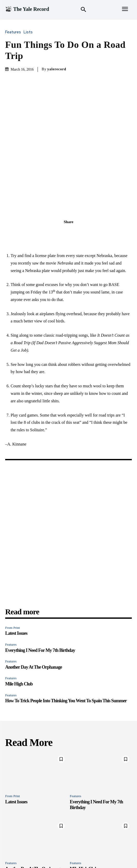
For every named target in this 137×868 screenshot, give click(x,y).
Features (14, 32)
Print (64, 853)
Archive (126, 853)
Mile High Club (19, 642)
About (111, 853)
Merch (97, 853)
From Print (13, 586)
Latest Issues (16, 591)
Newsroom (48, 853)
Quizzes (29, 853)
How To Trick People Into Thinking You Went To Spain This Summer (66, 659)
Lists (29, 32)
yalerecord (57, 69)
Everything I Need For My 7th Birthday (40, 608)
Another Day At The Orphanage (34, 625)
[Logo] (27, 9)
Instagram (80, 853)
